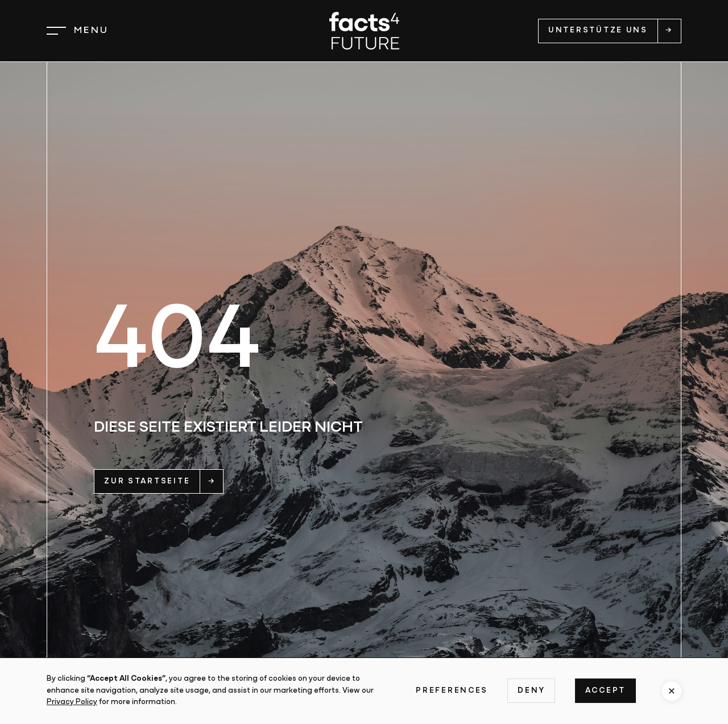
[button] (78, 31)
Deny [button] (531, 691)
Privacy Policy (72, 702)
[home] (364, 31)
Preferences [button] (452, 691)
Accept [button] (605, 691)
